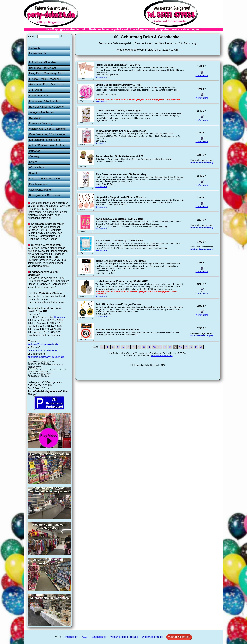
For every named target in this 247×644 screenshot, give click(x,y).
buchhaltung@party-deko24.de (46, 357)
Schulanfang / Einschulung (45, 140)
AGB (85, 637)
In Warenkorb (202, 74)
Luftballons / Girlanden (42, 62)
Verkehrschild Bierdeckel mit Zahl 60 (117, 330)
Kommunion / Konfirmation (45, 101)
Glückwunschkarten (41, 190)
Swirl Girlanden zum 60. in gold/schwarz (119, 304)
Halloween (35, 118)
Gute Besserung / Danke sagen (48, 134)
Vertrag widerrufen (179, 637)
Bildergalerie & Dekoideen (44, 195)
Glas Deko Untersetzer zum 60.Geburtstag (121, 174)
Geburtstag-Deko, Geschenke (47, 85)
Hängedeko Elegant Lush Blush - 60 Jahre (121, 197)
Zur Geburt (36, 90)
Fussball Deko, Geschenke (45, 79)
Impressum (71, 637)
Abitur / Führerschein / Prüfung (47, 145)
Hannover (60, 317)
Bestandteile (101, 77)
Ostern (33, 162)
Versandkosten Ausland (162, 356)
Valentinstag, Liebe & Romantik (48, 129)
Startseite (35, 48)
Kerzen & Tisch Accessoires (45, 179)
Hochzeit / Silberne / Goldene (46, 107)
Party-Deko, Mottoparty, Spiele (47, 73)
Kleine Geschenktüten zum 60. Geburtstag (121, 261)
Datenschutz (99, 637)
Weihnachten (37, 168)
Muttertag (35, 151)
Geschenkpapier (39, 184)
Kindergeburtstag (39, 96)
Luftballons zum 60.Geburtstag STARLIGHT (121, 282)
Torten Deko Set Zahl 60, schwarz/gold (118, 111)
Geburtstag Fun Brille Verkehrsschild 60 (119, 156)
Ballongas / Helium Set (43, 68)
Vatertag (34, 156)
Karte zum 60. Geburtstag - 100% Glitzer (119, 219)
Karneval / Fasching (41, 123)
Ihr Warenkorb (37, 53)
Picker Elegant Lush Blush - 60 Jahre (118, 65)
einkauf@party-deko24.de (43, 351)
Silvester (34, 173)
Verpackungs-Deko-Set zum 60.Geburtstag (121, 131)
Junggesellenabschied (42, 112)
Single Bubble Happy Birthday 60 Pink (118, 85)
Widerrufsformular (153, 637)
